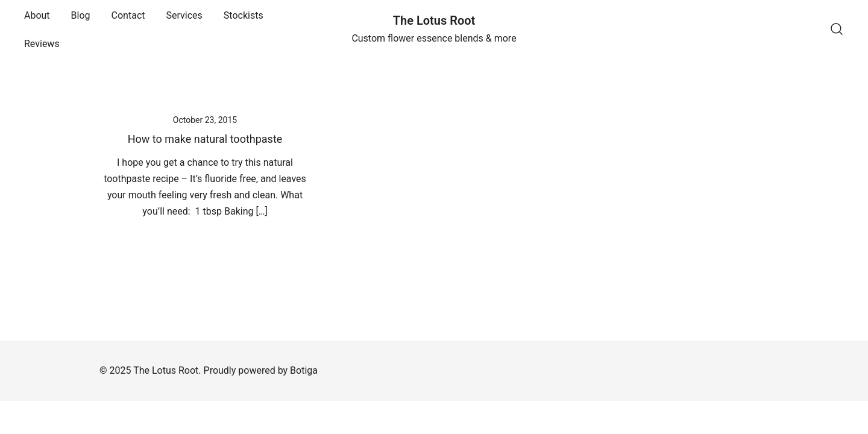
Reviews (42, 44)
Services (184, 15)
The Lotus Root (434, 20)
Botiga (304, 370)
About (37, 15)
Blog (81, 15)
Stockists (244, 15)
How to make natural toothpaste (205, 139)
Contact (128, 15)
